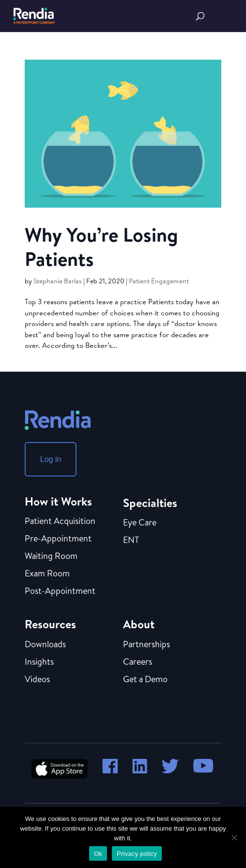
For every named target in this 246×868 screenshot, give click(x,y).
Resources (50, 624)
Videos (37, 679)
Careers (138, 662)
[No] (234, 837)
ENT (131, 540)
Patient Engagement (159, 281)
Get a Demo (145, 679)
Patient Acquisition (60, 522)
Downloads (45, 645)
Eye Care (140, 523)
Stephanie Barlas (58, 281)
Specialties (150, 503)
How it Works (58, 501)
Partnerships (146, 645)
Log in (51, 459)
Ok (98, 854)
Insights (39, 662)
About (139, 624)
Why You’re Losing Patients (101, 246)
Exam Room (47, 574)
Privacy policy (137, 854)
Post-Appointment (60, 591)
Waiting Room (51, 557)
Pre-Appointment (58, 539)
